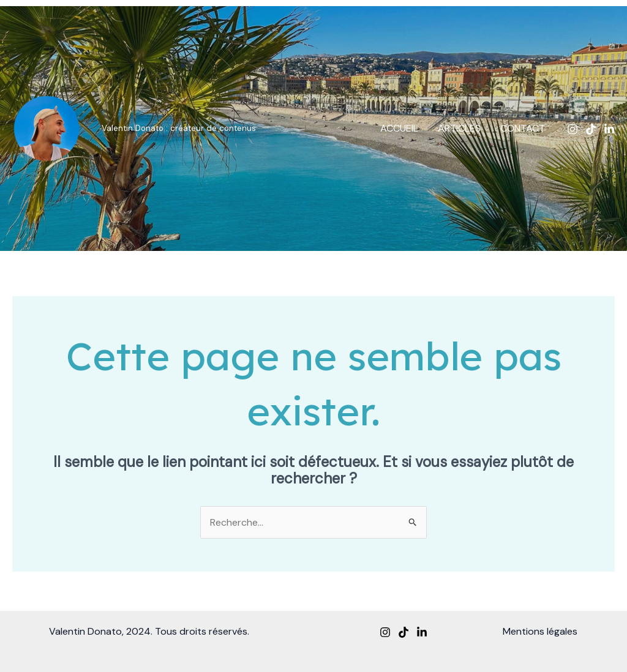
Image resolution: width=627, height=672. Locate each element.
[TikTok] (591, 129)
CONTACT (523, 128)
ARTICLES (459, 128)
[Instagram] (573, 129)
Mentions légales (540, 631)
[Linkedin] (609, 129)
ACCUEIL (399, 128)
